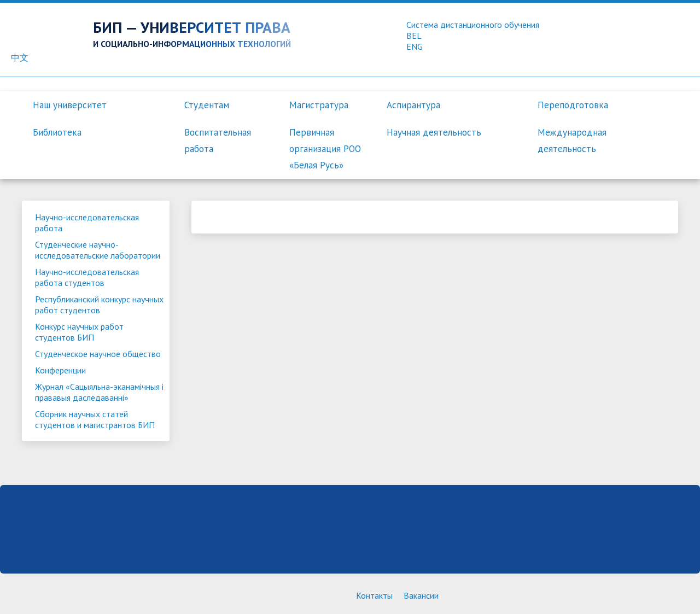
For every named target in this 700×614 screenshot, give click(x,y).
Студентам (207, 105)
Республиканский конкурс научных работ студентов (99, 305)
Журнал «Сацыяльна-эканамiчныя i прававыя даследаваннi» (99, 392)
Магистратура (319, 105)
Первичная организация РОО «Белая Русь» (325, 149)
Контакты (374, 595)
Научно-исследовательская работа (87, 223)
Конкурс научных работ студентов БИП (79, 332)
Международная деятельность (572, 141)
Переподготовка (573, 105)
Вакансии (421, 595)
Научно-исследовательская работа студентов (87, 277)
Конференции (60, 370)
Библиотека (57, 132)
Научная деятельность (434, 132)
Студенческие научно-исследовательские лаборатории (98, 250)
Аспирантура (413, 105)
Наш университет (70, 105)
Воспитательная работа (218, 141)
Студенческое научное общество (98, 354)
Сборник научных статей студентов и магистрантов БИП (95, 419)
